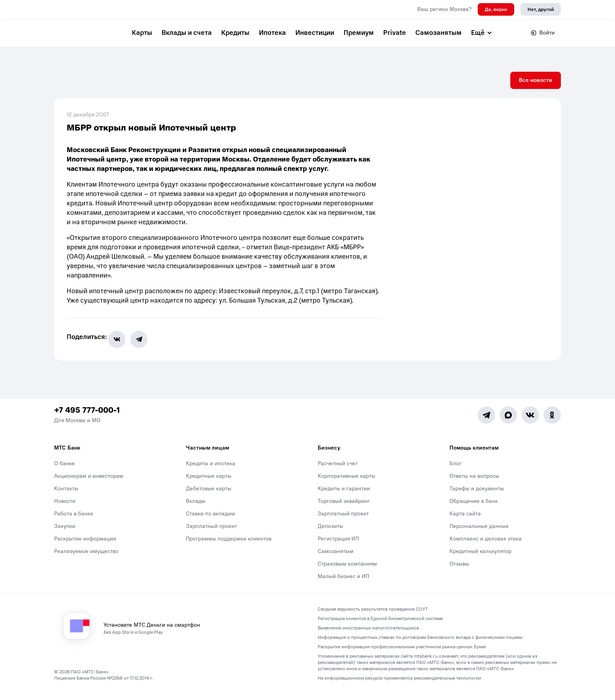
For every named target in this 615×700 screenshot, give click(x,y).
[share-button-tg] (144, 346)
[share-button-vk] (122, 346)
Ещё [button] (482, 33)
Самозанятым (439, 33)
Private (395, 33)
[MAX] (508, 421)
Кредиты (235, 33)
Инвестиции (315, 33)
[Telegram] (486, 421)
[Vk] (530, 421)
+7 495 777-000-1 (87, 417)
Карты (142, 33)
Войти (543, 33)
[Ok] (552, 421)
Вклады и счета (187, 33)
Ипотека (272, 33)
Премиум (359, 33)
